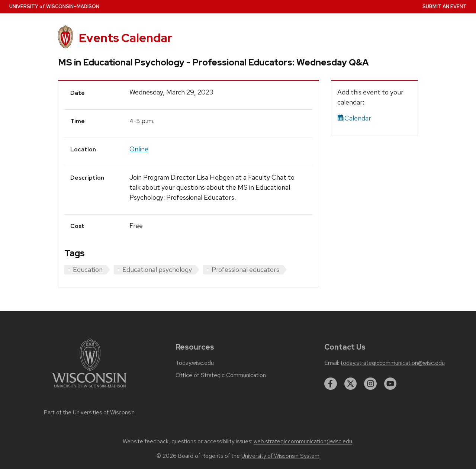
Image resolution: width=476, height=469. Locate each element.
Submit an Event (445, 7)
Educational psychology (157, 269)
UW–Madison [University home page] (54, 7)
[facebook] (331, 384)
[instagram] (370, 384)
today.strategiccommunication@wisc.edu (393, 363)
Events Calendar (126, 38)
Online (139, 149)
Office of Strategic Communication (221, 375)
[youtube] (390, 384)
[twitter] (351, 384)
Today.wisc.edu (195, 363)
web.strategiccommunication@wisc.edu (303, 441)
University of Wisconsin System (280, 456)
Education (88, 269)
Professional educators (245, 269)
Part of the (89, 412)
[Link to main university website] (89, 389)
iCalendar (354, 118)
